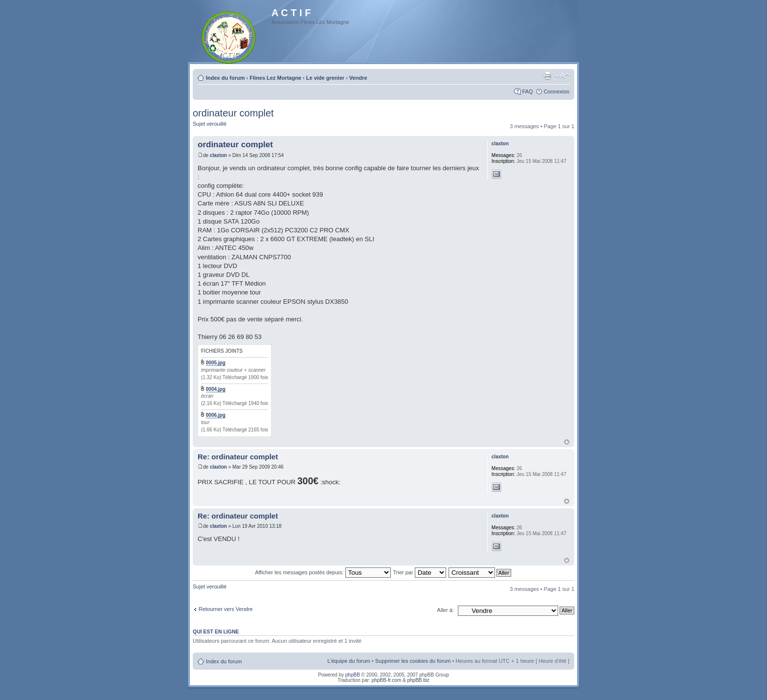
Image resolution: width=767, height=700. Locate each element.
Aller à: (446, 610)
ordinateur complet (233, 113)
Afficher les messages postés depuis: (323, 572)
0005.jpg (216, 363)
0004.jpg (216, 389)
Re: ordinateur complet (238, 457)
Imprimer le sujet (547, 76)
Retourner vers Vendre (226, 609)
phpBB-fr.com (387, 680)
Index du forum (225, 78)
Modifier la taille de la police (562, 76)
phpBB (353, 675)
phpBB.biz (418, 680)
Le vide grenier (325, 78)
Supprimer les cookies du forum (413, 661)
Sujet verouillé (210, 124)
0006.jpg (216, 415)
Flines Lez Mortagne (275, 78)
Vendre (358, 78)
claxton (218, 155)
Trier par (419, 572)
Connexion (556, 91)
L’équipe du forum (349, 661)
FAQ (527, 91)
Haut (567, 442)
